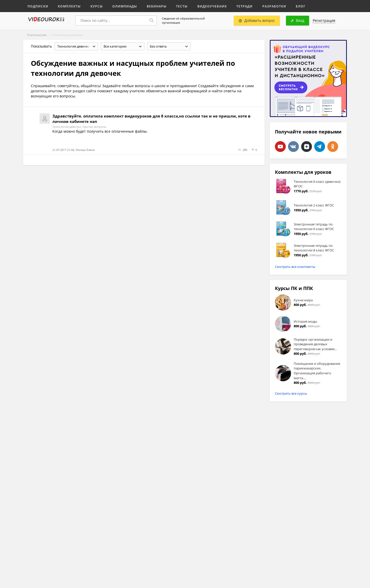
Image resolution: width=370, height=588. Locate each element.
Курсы (93, 6)
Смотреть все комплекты (295, 267)
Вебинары (151, 6)
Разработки (263, 6)
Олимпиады (120, 6)
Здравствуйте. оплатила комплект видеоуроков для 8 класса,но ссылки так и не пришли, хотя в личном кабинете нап (151, 119)
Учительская (37, 35)
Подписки (37, 6)
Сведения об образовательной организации (183, 20)
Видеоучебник (204, 6)
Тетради (235, 6)
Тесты (175, 6)
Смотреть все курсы (291, 393)
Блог (289, 6)
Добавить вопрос (257, 20)
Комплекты (67, 6)
